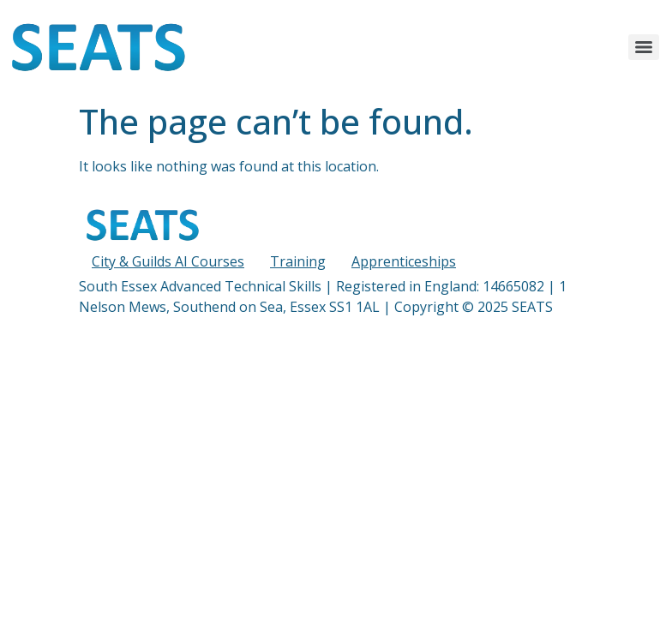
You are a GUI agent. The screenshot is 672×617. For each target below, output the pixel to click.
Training (298, 261)
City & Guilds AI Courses (168, 261)
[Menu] (644, 47)
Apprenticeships (404, 261)
